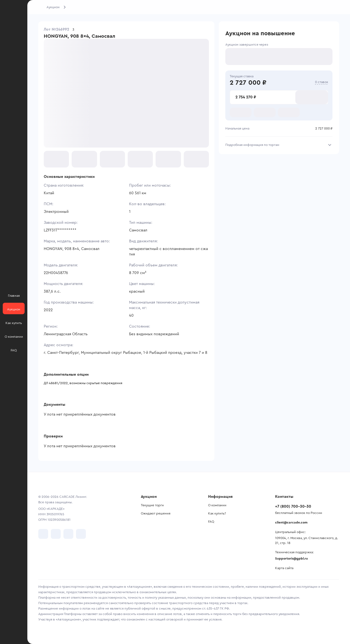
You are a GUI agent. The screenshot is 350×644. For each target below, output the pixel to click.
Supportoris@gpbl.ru (291, 558)
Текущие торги (152, 505)
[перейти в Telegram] (56, 534)
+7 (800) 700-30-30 (293, 507)
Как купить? (217, 513)
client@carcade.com (291, 522)
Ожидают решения (156, 513)
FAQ (211, 522)
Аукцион (53, 7)
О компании (217, 505)
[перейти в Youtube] (68, 534)
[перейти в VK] (43, 534)
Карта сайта (284, 568)
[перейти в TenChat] (81, 534)
